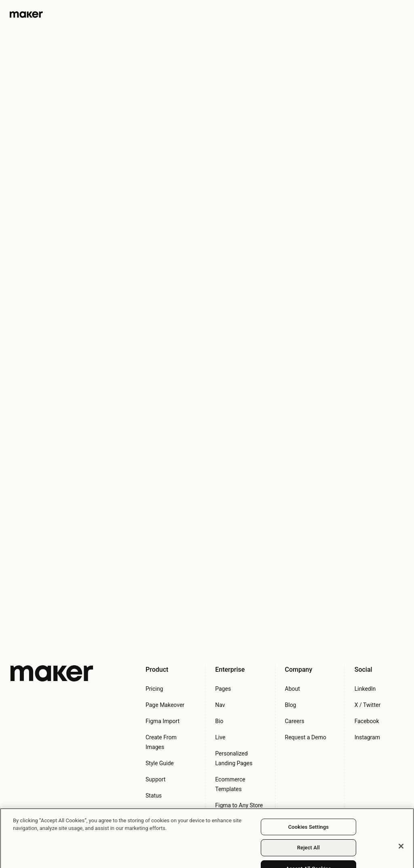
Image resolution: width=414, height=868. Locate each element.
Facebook (367, 721)
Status (154, 796)
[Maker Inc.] (52, 673)
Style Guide (160, 763)
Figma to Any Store (239, 805)
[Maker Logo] (26, 14)
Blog (291, 705)
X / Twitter (368, 705)
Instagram (367, 737)
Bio (219, 721)
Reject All (308, 852)
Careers (295, 721)
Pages (223, 689)
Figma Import (163, 721)
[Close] (401, 850)
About (293, 689)
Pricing (154, 689)
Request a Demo (306, 737)
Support (155, 779)
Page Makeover (165, 705)
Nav (220, 705)
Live (220, 737)
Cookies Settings (308, 831)
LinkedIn (365, 689)
